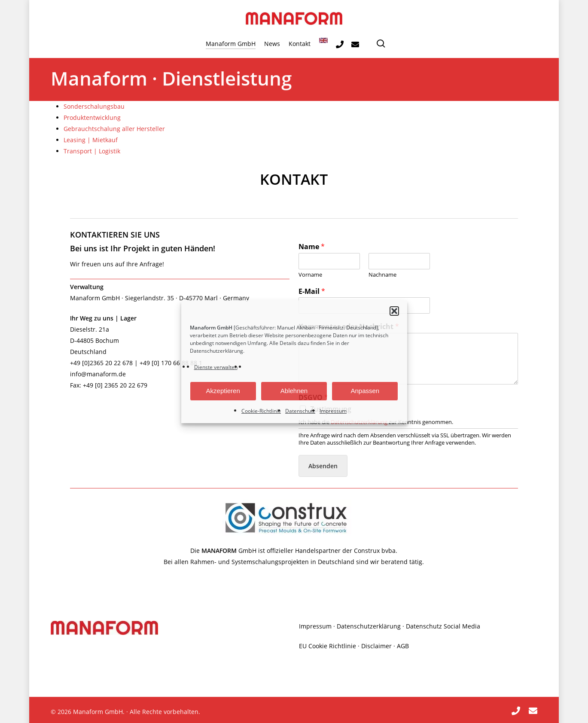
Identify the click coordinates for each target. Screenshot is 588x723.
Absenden (323, 466)
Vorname (310, 275)
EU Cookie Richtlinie (328, 646)
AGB (403, 646)
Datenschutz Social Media (443, 626)
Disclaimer (376, 646)
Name (312, 247)
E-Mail (312, 291)
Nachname (382, 275)
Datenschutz (300, 411)
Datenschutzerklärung (216, 351)
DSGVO (313, 398)
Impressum (333, 411)
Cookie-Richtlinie (261, 411)
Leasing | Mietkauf (91, 140)
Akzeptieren (223, 391)
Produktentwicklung (92, 117)
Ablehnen (294, 391)
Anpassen (365, 391)
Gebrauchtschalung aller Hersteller (114, 129)
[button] (394, 311)
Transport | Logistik (92, 151)
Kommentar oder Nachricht (349, 327)
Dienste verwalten (216, 367)
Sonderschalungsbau (94, 106)
